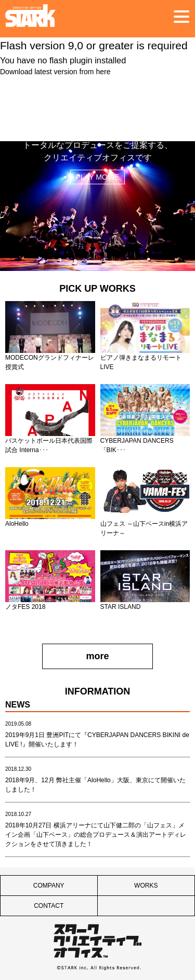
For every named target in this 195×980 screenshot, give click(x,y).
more (97, 656)
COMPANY (49, 886)
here (103, 72)
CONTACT (49, 906)
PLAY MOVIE (98, 177)
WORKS (146, 886)
